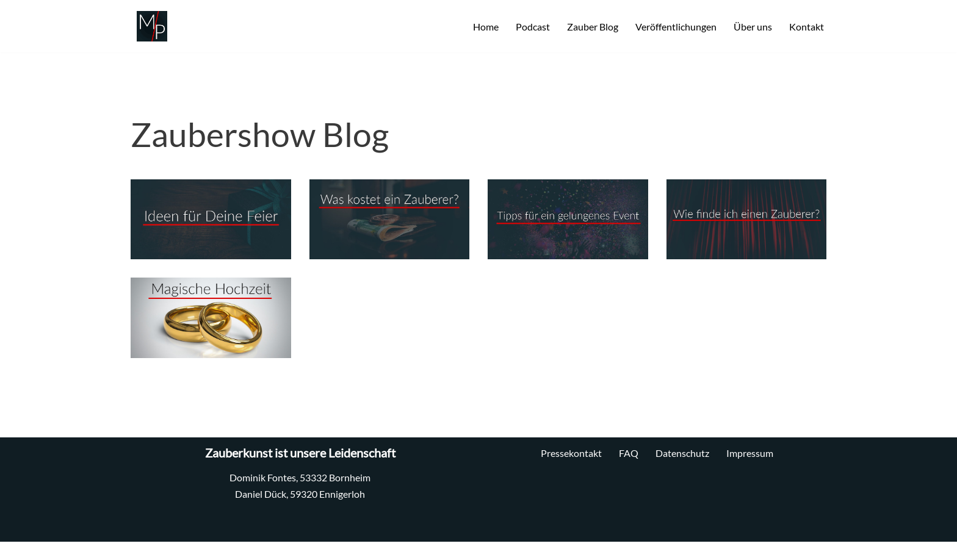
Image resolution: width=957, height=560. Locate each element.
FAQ (629, 453)
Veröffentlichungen (676, 27)
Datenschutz (682, 453)
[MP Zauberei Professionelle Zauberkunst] (149, 26)
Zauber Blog (593, 27)
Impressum (750, 453)
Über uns (753, 27)
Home (486, 27)
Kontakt (807, 27)
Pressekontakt (571, 453)
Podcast (533, 27)
